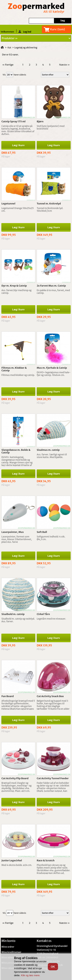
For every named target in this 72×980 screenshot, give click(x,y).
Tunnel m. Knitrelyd (49, 204)
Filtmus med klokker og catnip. (18, 375)
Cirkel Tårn (43, 614)
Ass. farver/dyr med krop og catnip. (16, 292)
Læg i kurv (18, 145)
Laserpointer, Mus (12, 532)
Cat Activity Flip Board (15, 778)
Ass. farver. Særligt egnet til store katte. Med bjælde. (52, 456)
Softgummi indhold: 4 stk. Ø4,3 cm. (51, 538)
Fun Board (7, 696)
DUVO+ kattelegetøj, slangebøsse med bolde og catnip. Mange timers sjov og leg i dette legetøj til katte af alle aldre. (17, 462)
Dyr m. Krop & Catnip (14, 286)
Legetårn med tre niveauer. (51, 619)
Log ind (25, 31)
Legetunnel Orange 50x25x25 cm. (17, 209)
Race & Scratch (46, 860)
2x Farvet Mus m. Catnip (51, 286)
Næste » (64, 65)
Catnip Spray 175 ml (13, 121)
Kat (9, 48)
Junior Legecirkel (12, 860)
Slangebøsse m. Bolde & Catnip (16, 451)
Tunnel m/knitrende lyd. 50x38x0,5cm (50, 209)
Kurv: (58, 29)
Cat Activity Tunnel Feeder (53, 778)
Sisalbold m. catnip (13, 614)
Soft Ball (42, 532)
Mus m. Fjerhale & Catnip (52, 368)
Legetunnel (8, 204)
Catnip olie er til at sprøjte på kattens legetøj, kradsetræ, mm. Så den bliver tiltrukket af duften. (18, 130)
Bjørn (40, 121)
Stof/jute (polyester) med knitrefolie (51, 127)
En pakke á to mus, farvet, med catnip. (53, 292)
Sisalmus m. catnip (48, 450)
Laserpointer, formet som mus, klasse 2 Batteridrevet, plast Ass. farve (17, 539)
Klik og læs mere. (31, 975)
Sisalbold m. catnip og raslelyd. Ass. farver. (18, 620)
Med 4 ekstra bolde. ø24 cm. (17, 865)
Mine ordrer (8, 947)
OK (53, 967)
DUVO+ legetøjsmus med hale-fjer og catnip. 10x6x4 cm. (54, 374)
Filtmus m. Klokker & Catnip (14, 369)
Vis (4, 75)
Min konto (8, 941)
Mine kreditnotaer (11, 952)
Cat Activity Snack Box (50, 696)
